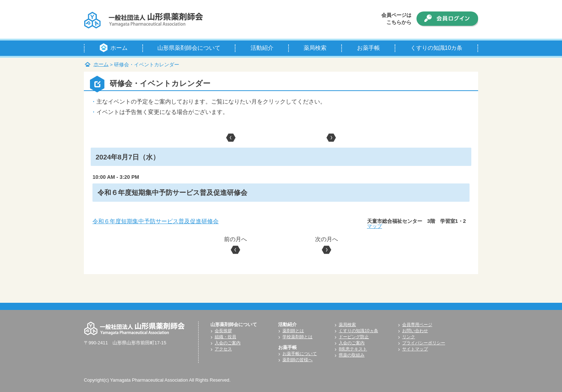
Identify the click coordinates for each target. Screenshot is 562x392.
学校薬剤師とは (297, 337)
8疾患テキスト (353, 349)
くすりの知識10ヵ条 (358, 331)
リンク (409, 337)
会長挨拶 (223, 331)
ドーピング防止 (354, 337)
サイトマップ (415, 349)
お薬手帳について (300, 354)
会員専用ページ (417, 325)
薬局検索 (347, 325)
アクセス (223, 349)
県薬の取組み (352, 355)
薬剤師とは (293, 331)
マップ (375, 226)
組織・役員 (225, 337)
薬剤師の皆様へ (297, 360)
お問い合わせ (415, 331)
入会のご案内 (228, 343)
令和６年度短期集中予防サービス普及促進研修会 (156, 221)
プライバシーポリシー (424, 343)
